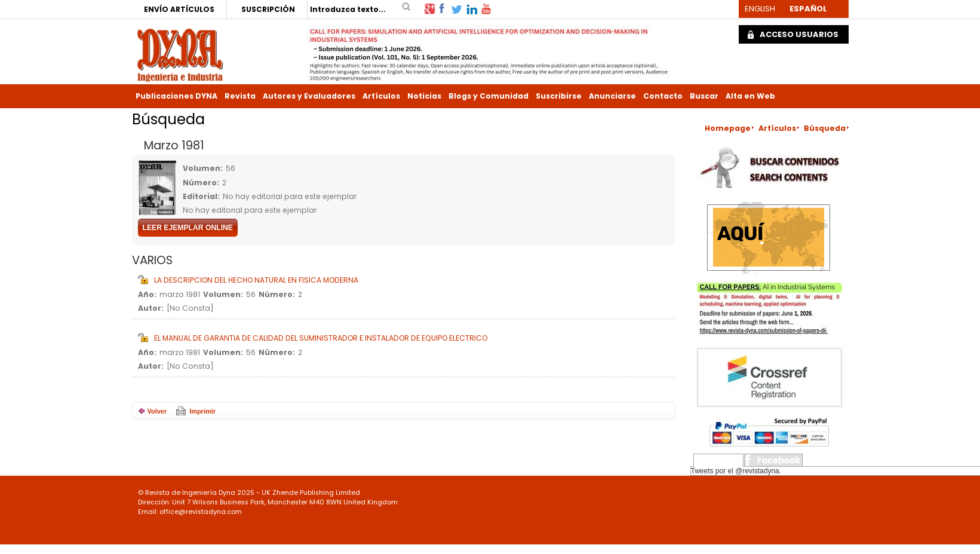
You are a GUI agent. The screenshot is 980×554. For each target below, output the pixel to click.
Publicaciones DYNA (176, 96)
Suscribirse (559, 96)
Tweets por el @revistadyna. (736, 471)
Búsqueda (825, 128)
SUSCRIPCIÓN (268, 9)
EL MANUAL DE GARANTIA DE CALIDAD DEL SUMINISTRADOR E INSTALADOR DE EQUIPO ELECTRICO (321, 338)
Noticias (424, 96)
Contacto (663, 96)
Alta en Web (750, 96)
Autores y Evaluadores (309, 96)
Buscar (704, 96)
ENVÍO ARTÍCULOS (179, 9)
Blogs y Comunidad (489, 96)
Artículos (381, 96)
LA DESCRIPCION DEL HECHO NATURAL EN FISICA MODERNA (256, 280)
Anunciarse (612, 96)
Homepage (728, 128)
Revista (240, 96)
